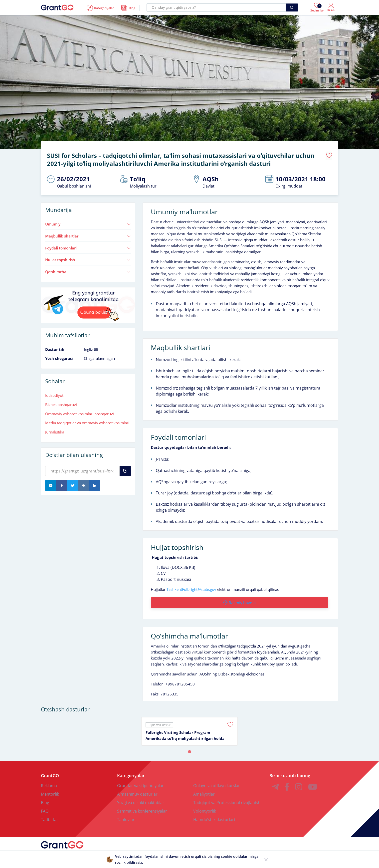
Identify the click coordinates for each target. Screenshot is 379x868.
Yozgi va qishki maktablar (141, 799)
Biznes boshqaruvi (61, 403)
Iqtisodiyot (54, 394)
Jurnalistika (55, 430)
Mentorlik (50, 791)
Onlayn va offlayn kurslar (217, 782)
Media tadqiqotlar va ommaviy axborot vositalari (87, 421)
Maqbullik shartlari (88, 234)
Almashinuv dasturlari (138, 791)
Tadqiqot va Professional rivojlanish (227, 799)
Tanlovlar (126, 816)
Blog (45, 799)
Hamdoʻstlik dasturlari (214, 816)
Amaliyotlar (204, 791)
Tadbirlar (50, 816)
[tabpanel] (189, 728)
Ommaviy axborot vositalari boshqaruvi (80, 412)
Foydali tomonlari (88, 246)
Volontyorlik (205, 808)
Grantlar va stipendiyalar (140, 782)
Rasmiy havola (239, 601)
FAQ (45, 808)
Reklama (49, 782)
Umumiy (88, 222)
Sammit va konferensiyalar (142, 808)
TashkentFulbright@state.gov (191, 588)
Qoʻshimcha (88, 270)
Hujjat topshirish (88, 258)
